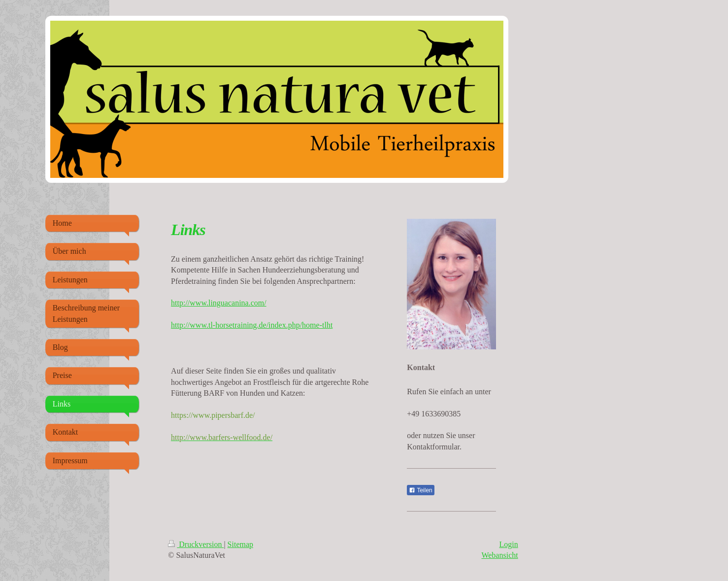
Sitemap (240, 544)
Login (508, 544)
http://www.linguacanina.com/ (219, 303)
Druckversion (196, 544)
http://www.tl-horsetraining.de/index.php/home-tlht (252, 325)
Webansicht (499, 555)
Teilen (420, 490)
